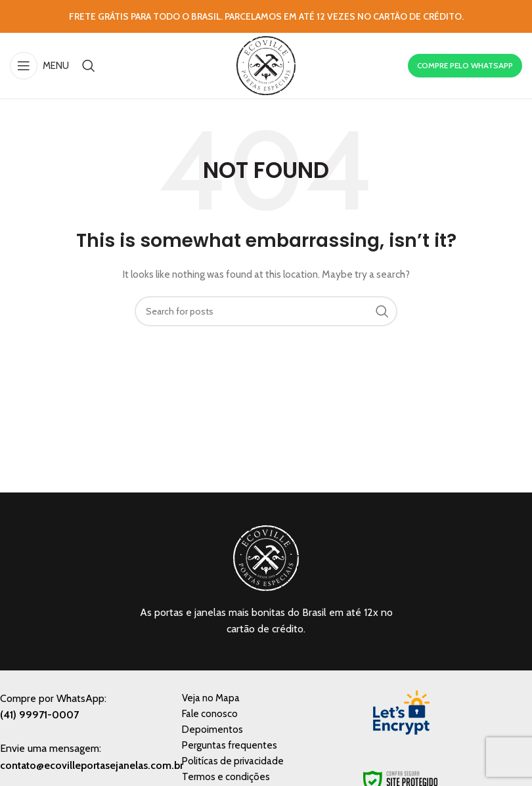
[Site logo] (266, 64)
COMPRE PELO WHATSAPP (465, 65)
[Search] (89, 66)
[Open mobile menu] (39, 66)
